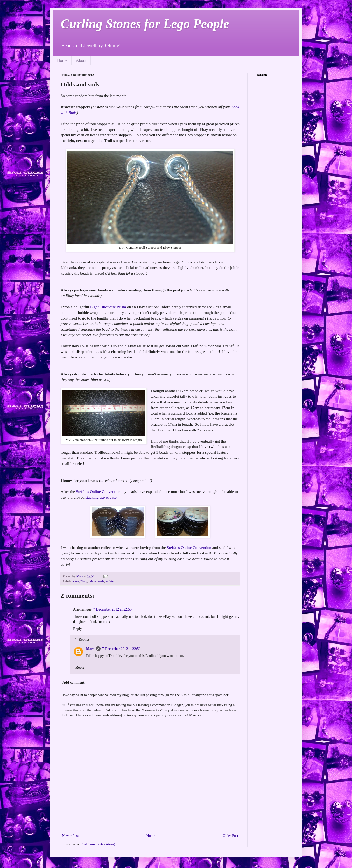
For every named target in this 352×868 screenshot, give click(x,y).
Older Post (231, 836)
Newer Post (70, 836)
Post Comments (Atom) (98, 844)
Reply (77, 629)
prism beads (97, 581)
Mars (90, 649)
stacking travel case (101, 497)
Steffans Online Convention (98, 491)
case (76, 581)
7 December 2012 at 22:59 (121, 649)
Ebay (84, 581)
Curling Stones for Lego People (145, 24)
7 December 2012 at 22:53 (113, 609)
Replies (84, 639)
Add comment (73, 683)
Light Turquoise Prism (108, 307)
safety (110, 581)
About (81, 60)
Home (62, 60)
